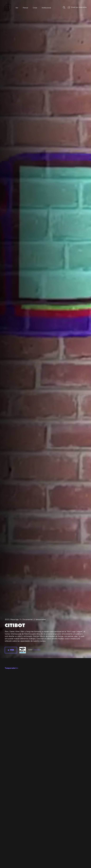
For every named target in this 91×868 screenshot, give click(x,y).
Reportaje (15, 806)
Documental (27, 806)
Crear (37, 8)
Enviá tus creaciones (77, 8)
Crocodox (37, 836)
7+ (20, 806)
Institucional (48, 8)
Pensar (27, 8)
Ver (18, 8)
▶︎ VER (11, 836)
